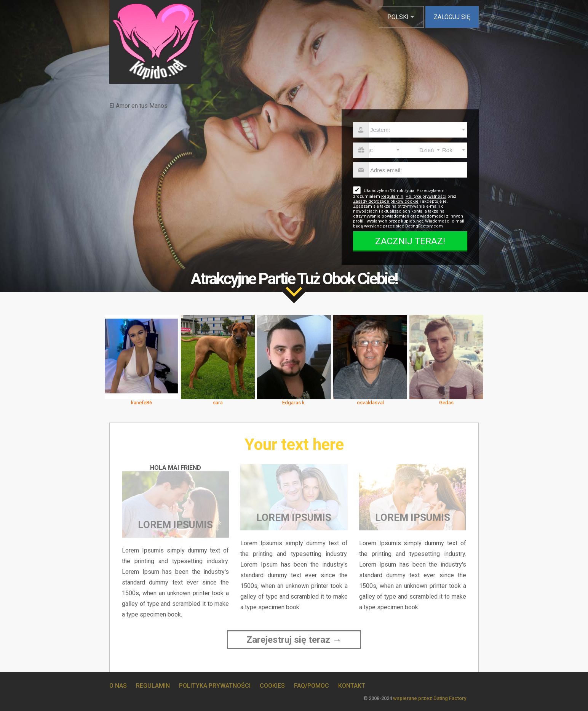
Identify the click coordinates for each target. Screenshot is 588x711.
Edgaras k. (294, 402)
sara (218, 402)
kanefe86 (142, 402)
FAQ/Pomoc (312, 686)
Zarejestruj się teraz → (294, 640)
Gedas (446, 402)
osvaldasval (370, 402)
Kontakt (352, 686)
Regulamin (392, 196)
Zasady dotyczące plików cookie (386, 201)
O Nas (118, 686)
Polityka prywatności (215, 686)
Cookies (272, 686)
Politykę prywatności (426, 196)
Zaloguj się (452, 17)
